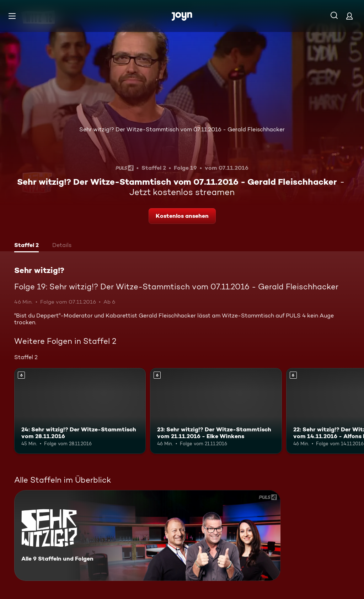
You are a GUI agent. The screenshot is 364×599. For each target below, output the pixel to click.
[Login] (349, 16)
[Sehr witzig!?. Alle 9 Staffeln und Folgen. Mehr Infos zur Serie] (147, 535)
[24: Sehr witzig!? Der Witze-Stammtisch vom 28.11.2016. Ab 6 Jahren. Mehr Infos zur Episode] (80, 411)
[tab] (26, 246)
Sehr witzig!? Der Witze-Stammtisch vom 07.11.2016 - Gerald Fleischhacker (182, 129)
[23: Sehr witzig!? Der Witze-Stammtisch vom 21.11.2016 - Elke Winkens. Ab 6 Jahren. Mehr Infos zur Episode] (216, 411)
